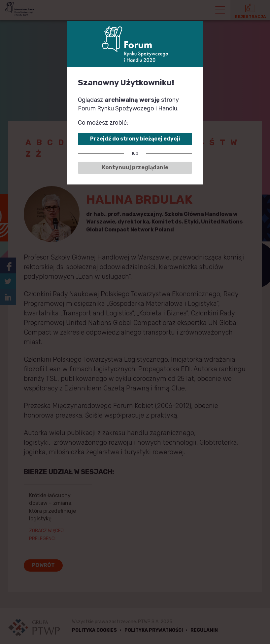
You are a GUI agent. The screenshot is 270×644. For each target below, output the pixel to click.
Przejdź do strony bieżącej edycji (135, 139)
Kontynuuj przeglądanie (135, 167)
